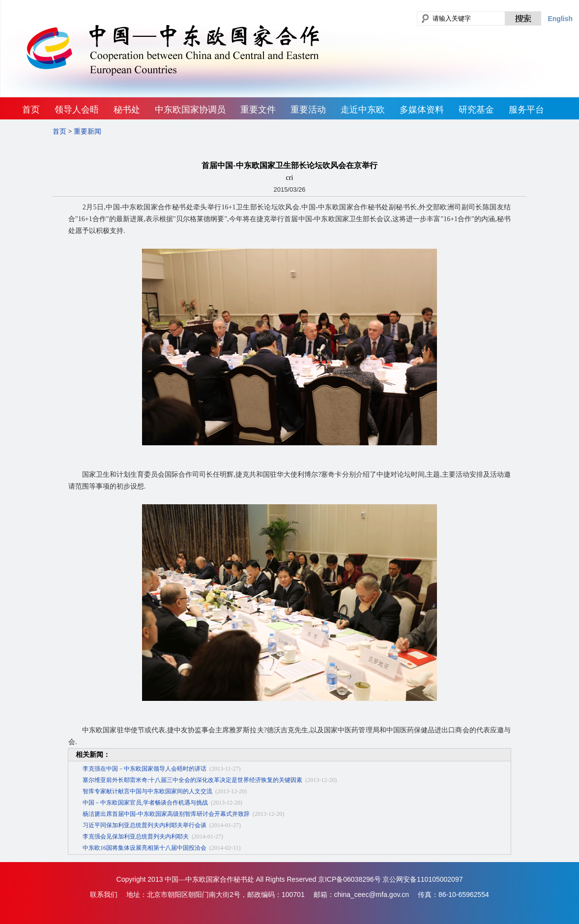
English (560, 19)
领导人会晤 (77, 110)
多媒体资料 (422, 110)
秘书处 (127, 110)
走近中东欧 (363, 110)
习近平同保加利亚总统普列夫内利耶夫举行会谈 (145, 825)
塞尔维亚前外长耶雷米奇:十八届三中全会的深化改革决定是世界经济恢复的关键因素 (192, 780)
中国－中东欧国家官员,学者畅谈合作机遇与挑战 (145, 803)
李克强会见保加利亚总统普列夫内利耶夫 (136, 837)
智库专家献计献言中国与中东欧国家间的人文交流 (147, 791)
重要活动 (308, 110)
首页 (31, 110)
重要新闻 (87, 131)
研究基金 (476, 110)
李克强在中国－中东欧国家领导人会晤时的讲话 (145, 769)
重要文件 (258, 110)
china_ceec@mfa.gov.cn (372, 895)
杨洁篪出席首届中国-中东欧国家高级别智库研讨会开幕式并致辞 (166, 814)
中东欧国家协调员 (190, 110)
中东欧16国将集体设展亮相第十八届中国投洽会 (145, 848)
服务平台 (526, 110)
